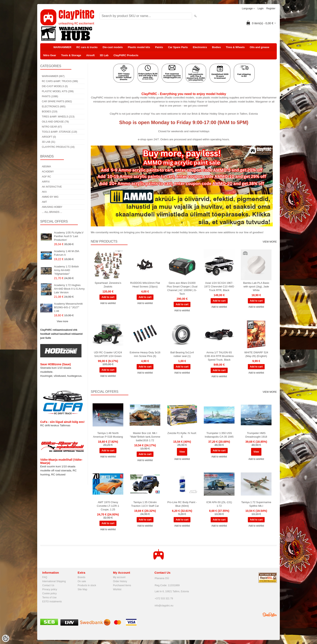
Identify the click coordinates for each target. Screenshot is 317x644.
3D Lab (104, 55)
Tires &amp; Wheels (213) (58, 117)
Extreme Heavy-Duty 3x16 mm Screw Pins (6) (145, 354)
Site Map (82, 589)
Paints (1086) (50, 96)
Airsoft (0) (49, 137)
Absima (46, 167)
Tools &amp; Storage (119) (59, 132)
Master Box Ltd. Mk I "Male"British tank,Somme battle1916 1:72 (145, 437)
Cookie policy (49, 593)
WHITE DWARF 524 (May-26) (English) (256, 354)
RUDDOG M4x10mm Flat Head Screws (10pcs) (145, 285)
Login (260, 8)
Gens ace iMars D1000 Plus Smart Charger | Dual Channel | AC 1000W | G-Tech (182, 288)
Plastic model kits (139, 47)
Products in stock (87, 585)
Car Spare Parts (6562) (57, 101)
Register (271, 8)
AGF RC (46, 177)
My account (119, 577)
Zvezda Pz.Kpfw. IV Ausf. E (182, 435)
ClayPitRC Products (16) (58, 147)
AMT (44, 202)
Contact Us (48, 585)
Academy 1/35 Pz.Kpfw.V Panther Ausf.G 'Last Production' (69, 236)
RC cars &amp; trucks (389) (60, 81)
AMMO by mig (50, 197)
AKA (44, 192)
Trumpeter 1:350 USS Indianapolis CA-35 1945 (219, 435)
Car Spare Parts (178, 47)
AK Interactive (52, 187)
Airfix (46, 182)
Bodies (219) (50, 112)
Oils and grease (259, 47)
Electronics (200, 47)
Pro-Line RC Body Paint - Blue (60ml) (182, 504)
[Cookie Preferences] (6, 638)
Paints (159, 47)
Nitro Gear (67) (52, 127)
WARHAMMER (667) (53, 76)
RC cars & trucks (87, 47)
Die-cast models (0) (55, 86)
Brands (81, 577)
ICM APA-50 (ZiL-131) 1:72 (219, 504)
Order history (120, 581)
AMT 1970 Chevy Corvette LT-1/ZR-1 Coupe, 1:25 (108, 506)
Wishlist (117, 589)
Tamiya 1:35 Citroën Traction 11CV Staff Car (145, 504)
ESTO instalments (52, 602)
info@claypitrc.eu (164, 606)
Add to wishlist (108, 303)
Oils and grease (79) (55, 122)
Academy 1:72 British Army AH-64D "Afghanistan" (66, 270)
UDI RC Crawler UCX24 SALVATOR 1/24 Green (108, 354)
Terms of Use (49, 598)
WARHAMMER (62, 47)
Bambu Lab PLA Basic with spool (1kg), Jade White (256, 287)
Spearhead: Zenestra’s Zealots (108, 285)
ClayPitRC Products (126, 55)
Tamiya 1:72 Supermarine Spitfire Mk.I (256, 504)
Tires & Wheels (235, 47)
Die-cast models (113, 47)
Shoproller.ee (270, 615)
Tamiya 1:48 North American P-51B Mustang (108, 435)
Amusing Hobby (52, 207)
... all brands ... (52, 212)
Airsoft (90, 55)
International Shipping (54, 581)
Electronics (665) (54, 107)
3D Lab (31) (49, 142)
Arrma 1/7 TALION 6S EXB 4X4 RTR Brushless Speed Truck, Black (219, 356)
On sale (82, 581)
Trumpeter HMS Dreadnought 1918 (256, 435)
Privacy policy (50, 589)
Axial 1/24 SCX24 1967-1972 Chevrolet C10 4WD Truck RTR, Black (219, 287)
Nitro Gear (50, 55)
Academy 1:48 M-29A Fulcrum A (67, 253)
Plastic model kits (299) (58, 91)
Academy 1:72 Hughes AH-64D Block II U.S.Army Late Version (69, 289)
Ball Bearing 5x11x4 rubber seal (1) (182, 354)
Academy (48, 172)
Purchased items (122, 585)
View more (62, 321)
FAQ (45, 577)
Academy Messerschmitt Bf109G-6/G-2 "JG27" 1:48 (68, 307)
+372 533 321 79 (164, 599)
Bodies (216, 47)
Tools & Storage (71, 55)
